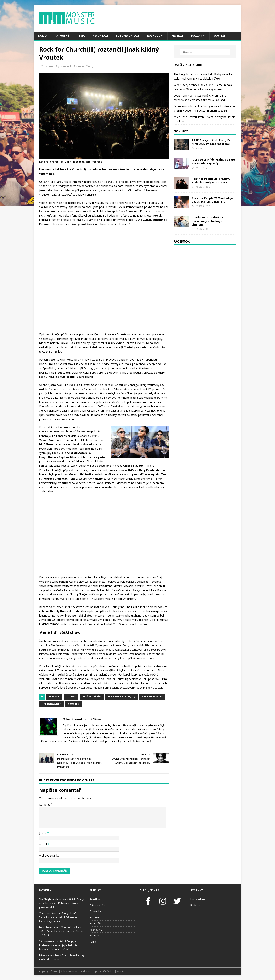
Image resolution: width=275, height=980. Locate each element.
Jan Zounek (65, 66)
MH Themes (85, 971)
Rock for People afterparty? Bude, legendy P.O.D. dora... (211, 181)
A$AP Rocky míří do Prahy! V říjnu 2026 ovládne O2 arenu (211, 142)
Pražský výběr (92, 696)
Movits (71, 696)
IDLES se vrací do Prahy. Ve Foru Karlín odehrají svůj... (213, 161)
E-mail (43, 844)
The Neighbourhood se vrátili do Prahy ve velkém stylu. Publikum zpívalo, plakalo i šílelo (61, 903)
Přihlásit (121, 971)
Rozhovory (155, 35)
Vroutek (74, 704)
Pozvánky (198, 35)
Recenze (177, 35)
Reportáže (100, 35)
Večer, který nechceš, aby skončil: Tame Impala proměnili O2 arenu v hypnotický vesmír (59, 917)
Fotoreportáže (128, 35)
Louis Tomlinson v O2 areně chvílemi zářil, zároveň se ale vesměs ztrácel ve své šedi (62, 931)
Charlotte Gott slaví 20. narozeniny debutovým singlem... (208, 221)
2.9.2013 (49, 66)
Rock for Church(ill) (121, 696)
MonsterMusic (199, 899)
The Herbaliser (52, 704)
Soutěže (220, 35)
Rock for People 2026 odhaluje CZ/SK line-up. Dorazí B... (212, 200)
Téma (81, 35)
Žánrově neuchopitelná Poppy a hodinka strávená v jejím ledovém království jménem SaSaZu (59, 945)
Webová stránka (49, 855)
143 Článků (94, 719)
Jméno (43, 833)
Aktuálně (62, 35)
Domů (42, 35)
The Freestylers (152, 696)
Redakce (195, 905)
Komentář (45, 804)
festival (54, 696)
